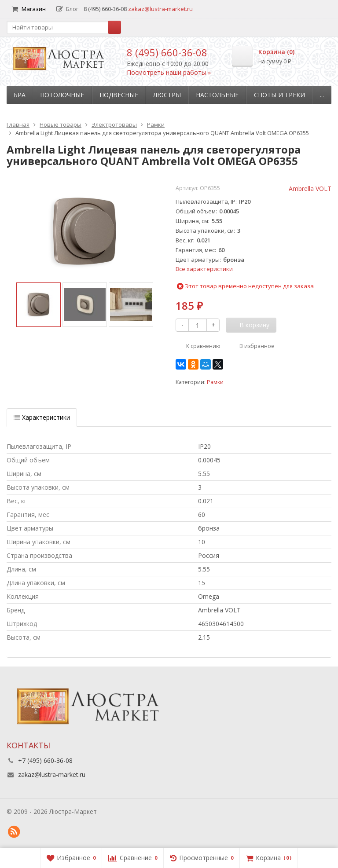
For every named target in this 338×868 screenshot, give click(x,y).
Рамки (215, 382)
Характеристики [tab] (42, 417)
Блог (67, 9)
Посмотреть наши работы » (169, 72)
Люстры (167, 95)
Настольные (217, 95)
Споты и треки (279, 95)
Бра (20, 95)
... (322, 95)
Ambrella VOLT (310, 189)
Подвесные (119, 95)
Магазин (29, 9)
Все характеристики (204, 269)
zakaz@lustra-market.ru (160, 9)
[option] (39, 305)
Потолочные (62, 95)
